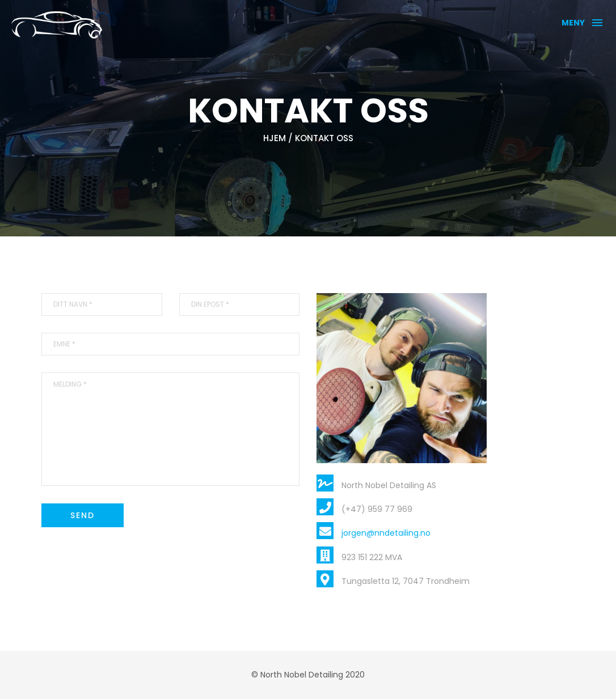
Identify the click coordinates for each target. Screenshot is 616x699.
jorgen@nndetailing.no (386, 533)
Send (83, 515)
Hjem (275, 138)
